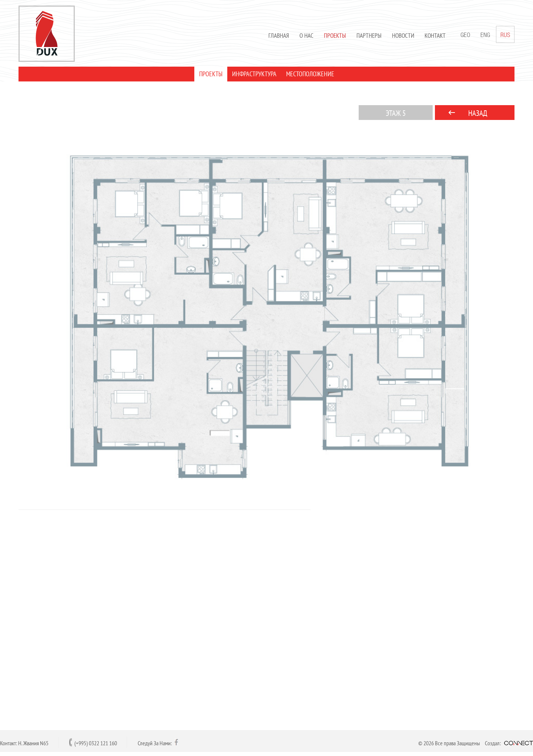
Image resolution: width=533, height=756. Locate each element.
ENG (485, 36)
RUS (505, 34)
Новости (403, 36)
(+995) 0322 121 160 (96, 743)
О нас (306, 36)
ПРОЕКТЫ (211, 74)
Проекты (335, 36)
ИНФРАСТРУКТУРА (254, 74)
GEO (465, 36)
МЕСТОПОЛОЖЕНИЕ (310, 74)
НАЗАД (478, 113)
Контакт (435, 36)
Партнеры (369, 36)
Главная (279, 36)
